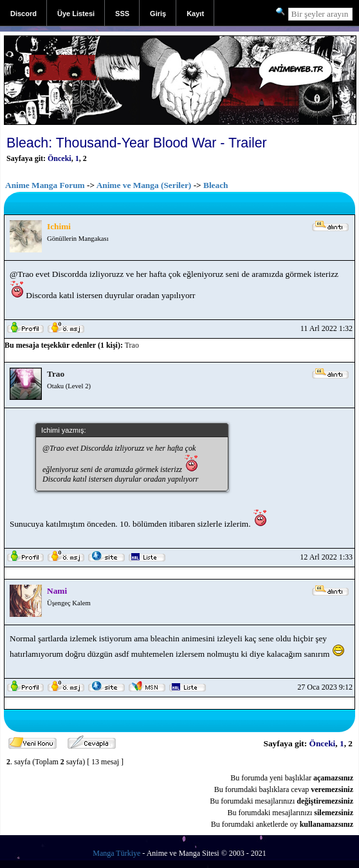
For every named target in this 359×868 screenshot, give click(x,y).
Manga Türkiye (116, 853)
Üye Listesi (76, 14)
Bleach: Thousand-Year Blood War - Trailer (137, 143)
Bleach (216, 185)
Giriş (158, 14)
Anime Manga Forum (45, 185)
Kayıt (195, 14)
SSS (122, 14)
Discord (23, 14)
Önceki (60, 158)
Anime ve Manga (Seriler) (144, 185)
